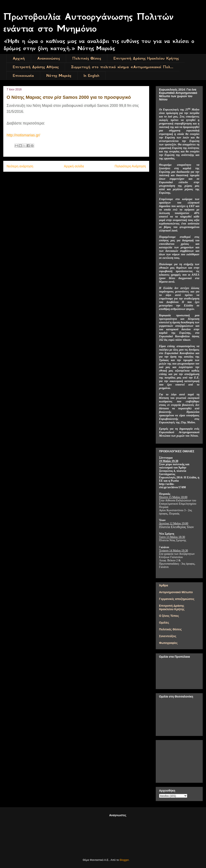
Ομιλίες (164, 623)
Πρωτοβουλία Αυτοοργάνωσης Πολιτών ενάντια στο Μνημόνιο (88, 22)
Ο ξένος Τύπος (169, 616)
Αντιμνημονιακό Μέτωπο (176, 592)
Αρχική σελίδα (74, 166)
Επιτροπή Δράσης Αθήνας (36, 67)
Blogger (124, 860)
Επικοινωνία (23, 76)
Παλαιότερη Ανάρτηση (130, 166)
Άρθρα (164, 585)
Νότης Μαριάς (59, 76)
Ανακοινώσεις (49, 58)
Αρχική (19, 58)
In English (91, 76)
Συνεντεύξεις (168, 636)
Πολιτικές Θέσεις (87, 58)
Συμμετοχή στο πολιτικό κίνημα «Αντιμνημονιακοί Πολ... (122, 67)
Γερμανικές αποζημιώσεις (177, 599)
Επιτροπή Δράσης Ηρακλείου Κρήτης (146, 58)
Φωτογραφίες (168, 643)
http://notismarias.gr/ (23, 135)
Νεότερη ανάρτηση (20, 166)
